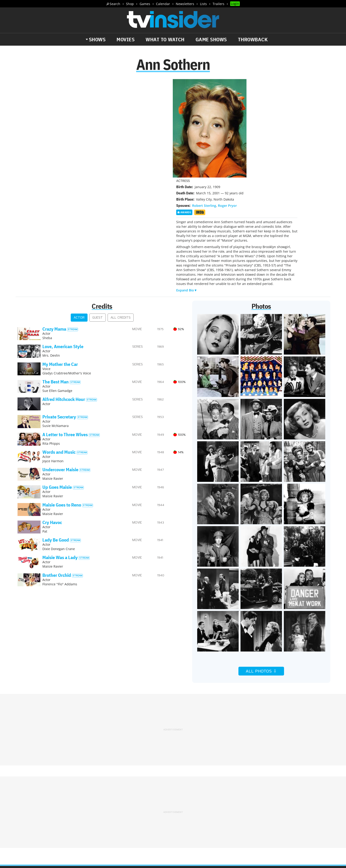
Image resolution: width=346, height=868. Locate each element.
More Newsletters (39, 823)
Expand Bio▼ (187, 192)
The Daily (35, 810)
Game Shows (211, 39)
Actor (79, 220)
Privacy (183, 795)
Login (235, 4)
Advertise (198, 789)
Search (115, 4)
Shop (130, 4)
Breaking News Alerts (115, 810)
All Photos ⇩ (261, 573)
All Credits (121, 220)
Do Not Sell (232, 795)
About (182, 789)
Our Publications (200, 813)
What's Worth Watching (71, 810)
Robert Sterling (204, 108)
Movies (126, 39)
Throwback (253, 39)
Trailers (218, 4)
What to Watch (165, 39)
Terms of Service (206, 795)
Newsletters (185, 4)
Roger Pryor (227, 108)
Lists (203, 4)
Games (145, 4)
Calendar (163, 4)
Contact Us (249, 789)
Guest (98, 220)
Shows (97, 39)
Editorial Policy (223, 789)
